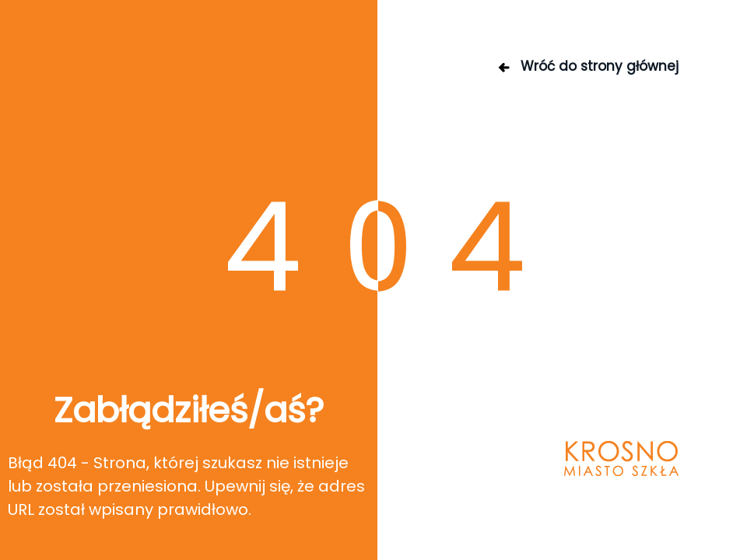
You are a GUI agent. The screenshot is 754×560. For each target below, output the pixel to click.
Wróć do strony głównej (587, 66)
